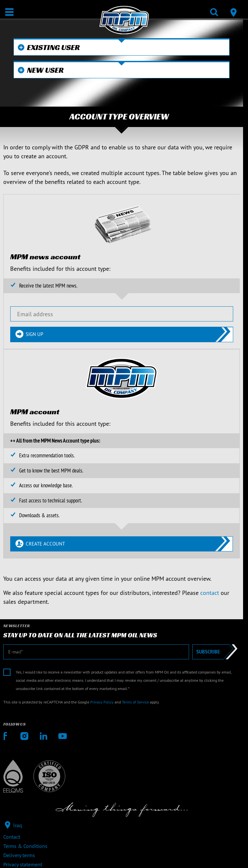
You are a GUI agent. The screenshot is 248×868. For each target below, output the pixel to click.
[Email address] (122, 314)
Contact (12, 837)
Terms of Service (135, 702)
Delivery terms (19, 855)
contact (210, 593)
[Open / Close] (9, 12)
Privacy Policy (102, 702)
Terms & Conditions (25, 846)
